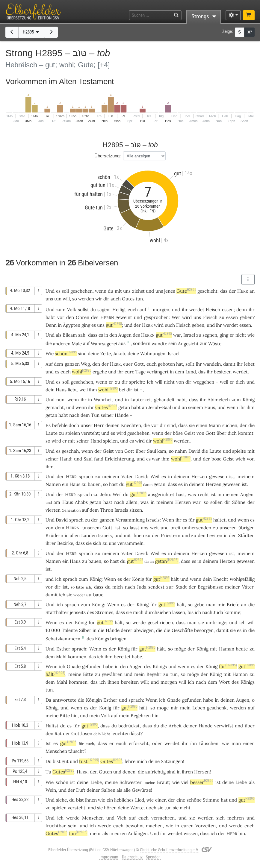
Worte (137, 808)
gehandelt (164, 400)
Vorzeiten (205, 826)
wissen (191, 833)
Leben (199, 708)
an (252, 291)
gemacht (55, 407)
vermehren (163, 818)
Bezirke (65, 543)
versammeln (130, 543)
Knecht (221, 579)
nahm (181, 451)
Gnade (74, 666)
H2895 (32, 32)
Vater (127, 476)
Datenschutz (132, 857)
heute (242, 649)
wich (240, 459)
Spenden (153, 857)
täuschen (209, 743)
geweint (124, 317)
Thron (107, 510)
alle (127, 790)
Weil (155, 476)
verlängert (158, 372)
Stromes (104, 612)
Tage (140, 372)
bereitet (122, 657)
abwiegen (144, 630)
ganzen (72, 364)
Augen (125, 335)
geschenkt (218, 708)
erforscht (139, 743)
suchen (230, 425)
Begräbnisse (210, 587)
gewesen (218, 476)
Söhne (239, 502)
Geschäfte (182, 630)
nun (60, 400)
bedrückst (129, 726)
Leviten (214, 535)
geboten (166, 364)
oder (157, 743)
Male (77, 344)
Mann (215, 425)
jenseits (78, 612)
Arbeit (175, 726)
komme (232, 612)
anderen (62, 344)
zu (222, 317)
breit (176, 528)
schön (66, 354)
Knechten (131, 425)
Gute (186, 291)
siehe (61, 800)
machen (154, 826)
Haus (61, 390)
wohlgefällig (242, 579)
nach (130, 587)
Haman (227, 649)
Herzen (199, 476)
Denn (51, 325)
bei (122, 390)
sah (82, 335)
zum (61, 310)
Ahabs (81, 502)
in (186, 484)
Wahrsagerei (104, 344)
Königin (94, 700)
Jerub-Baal (160, 407)
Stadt (181, 587)
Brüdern (54, 535)
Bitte (88, 674)
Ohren (83, 317)
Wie (50, 354)
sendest (156, 587)
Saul (152, 451)
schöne (194, 800)
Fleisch (213, 310)
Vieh (122, 818)
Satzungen (172, 761)
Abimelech (219, 400)
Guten (105, 772)
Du (49, 761)
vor (155, 425)
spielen (73, 433)
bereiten (130, 682)
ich (214, 833)
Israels (121, 510)
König (249, 400)
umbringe (216, 623)
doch (74, 425)
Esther (63, 649)
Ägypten (72, 325)
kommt (246, 433)
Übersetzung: (108, 156)
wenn (101, 291)
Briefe (233, 605)
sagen (103, 310)
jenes (170, 291)
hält (55, 674)
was (145, 502)
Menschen (56, 751)
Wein (51, 790)
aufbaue (95, 595)
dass (93, 335)
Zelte (106, 354)
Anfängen (138, 833)
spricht (137, 382)
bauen (94, 484)
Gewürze (141, 790)
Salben (108, 790)
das (224, 291)
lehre (130, 761)
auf (85, 510)
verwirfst (224, 726)
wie (176, 782)
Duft (81, 790)
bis (191, 612)
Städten (246, 535)
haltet (219, 520)
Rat (58, 734)
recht (203, 494)
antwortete (65, 700)
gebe (199, 605)
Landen (89, 535)
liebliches (124, 800)
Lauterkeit (141, 400)
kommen (77, 657)
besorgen (204, 630)
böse (178, 433)
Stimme (211, 800)
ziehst (138, 291)
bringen (118, 639)
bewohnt (135, 826)
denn (242, 310)
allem (132, 502)
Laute (52, 433)
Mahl (61, 657)
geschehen (81, 291)
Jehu (105, 494)
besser (202, 782)
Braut (163, 782)
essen (228, 310)
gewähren (112, 674)
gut (114, 325)
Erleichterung (119, 459)
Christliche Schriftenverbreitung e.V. (169, 850)
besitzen (223, 372)
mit (118, 291)
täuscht (76, 751)
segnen (210, 335)
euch (143, 818)
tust (89, 761)
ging (224, 335)
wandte (159, 344)
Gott (139, 364)
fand (99, 459)
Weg (85, 364)
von (251, 459)
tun (58, 299)
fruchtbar (56, 826)
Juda (142, 587)
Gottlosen (82, 734)
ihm (50, 467)
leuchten (121, 734)
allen (75, 535)
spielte (239, 451)
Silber (85, 630)
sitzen (136, 510)
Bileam (70, 335)
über (222, 433)
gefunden (92, 666)
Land (191, 372)
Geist (190, 433)
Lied (140, 800)
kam (162, 451)
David (194, 451)
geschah (70, 451)
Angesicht (188, 344)
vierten (53, 510)
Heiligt (119, 310)
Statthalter (57, 612)
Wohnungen (153, 354)
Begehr (154, 674)
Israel (189, 335)
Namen (53, 484)
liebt (72, 390)
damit (229, 364)
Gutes (128, 299)
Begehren (141, 716)
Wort (224, 682)
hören (110, 808)
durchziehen (158, 612)
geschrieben (160, 623)
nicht (241, 335)
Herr (99, 425)
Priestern (171, 535)
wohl (82, 372)
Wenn (168, 520)
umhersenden (197, 528)
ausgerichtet (161, 494)
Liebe (96, 782)
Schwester (130, 782)
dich (232, 433)
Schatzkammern (63, 639)
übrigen (247, 528)
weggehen (204, 382)
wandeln (212, 364)
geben (246, 317)
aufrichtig (155, 772)
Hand (96, 441)
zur (170, 587)
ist (65, 587)
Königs (102, 639)
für (228, 666)
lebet (249, 364)
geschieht (207, 291)
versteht (90, 433)
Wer (176, 317)
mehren (236, 818)
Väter (248, 587)
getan (124, 407)
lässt (136, 734)
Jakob (119, 354)
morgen (161, 310)
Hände (122, 415)
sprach (86, 476)
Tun (95, 415)
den (96, 364)
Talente (70, 630)
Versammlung (130, 520)
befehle (60, 425)
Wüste (215, 344)
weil (224, 382)
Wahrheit (103, 400)
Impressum (109, 857)
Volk (72, 310)
